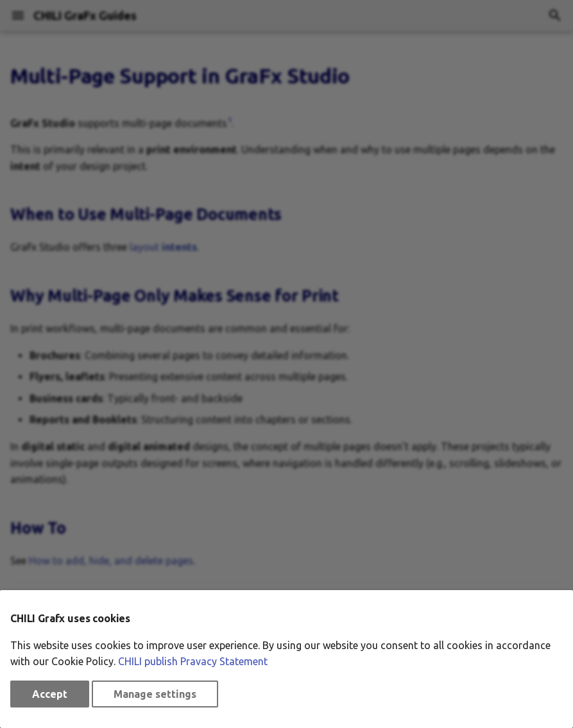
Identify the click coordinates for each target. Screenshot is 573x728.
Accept (50, 694)
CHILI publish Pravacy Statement (193, 661)
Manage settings (155, 694)
